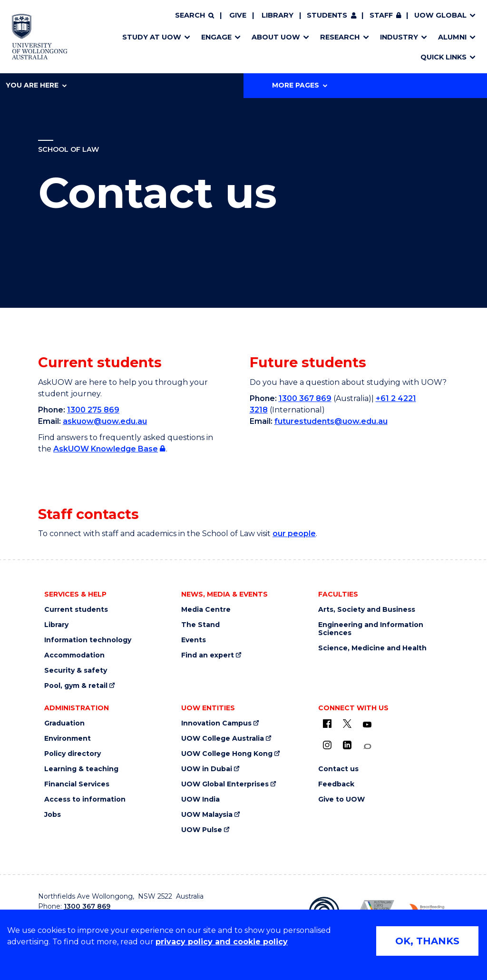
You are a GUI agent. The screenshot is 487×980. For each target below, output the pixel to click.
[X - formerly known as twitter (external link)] (347, 724)
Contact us (338, 769)
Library (278, 15)
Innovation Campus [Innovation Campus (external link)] (216, 723)
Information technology (88, 640)
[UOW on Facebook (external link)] (327, 724)
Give (238, 15)
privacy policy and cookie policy (222, 942)
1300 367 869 (305, 398)
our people (294, 534)
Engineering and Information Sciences (371, 629)
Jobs (53, 815)
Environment (68, 739)
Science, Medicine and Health (372, 648)
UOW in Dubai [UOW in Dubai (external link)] (207, 769)
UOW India (200, 799)
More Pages (300, 85)
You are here (36, 85)
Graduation (64, 723)
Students (327, 15)
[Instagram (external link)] (327, 745)
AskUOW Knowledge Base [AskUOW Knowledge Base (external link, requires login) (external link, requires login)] (106, 449)
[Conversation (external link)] (367, 747)
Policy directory (73, 754)
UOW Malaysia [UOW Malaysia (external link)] (207, 815)
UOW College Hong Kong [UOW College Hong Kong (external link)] (227, 754)
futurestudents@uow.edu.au (331, 421)
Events (194, 640)
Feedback (336, 784)
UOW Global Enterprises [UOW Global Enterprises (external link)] (225, 784)
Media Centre (206, 610)
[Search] (195, 16)
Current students (76, 610)
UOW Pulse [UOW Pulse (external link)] (202, 830)
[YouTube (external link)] (367, 725)
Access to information (85, 799)
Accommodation (74, 655)
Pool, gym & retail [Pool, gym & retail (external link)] (76, 686)
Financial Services (77, 784)
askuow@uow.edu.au (105, 421)
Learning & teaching (81, 769)
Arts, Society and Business (367, 610)
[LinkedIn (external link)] (347, 745)
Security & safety (76, 671)
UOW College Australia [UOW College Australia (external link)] (223, 739)
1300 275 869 (93, 410)
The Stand (200, 625)
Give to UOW (341, 799)
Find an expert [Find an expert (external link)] (208, 655)
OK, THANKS (427, 941)
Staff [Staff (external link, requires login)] (381, 15)
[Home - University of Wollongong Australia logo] (40, 37)
